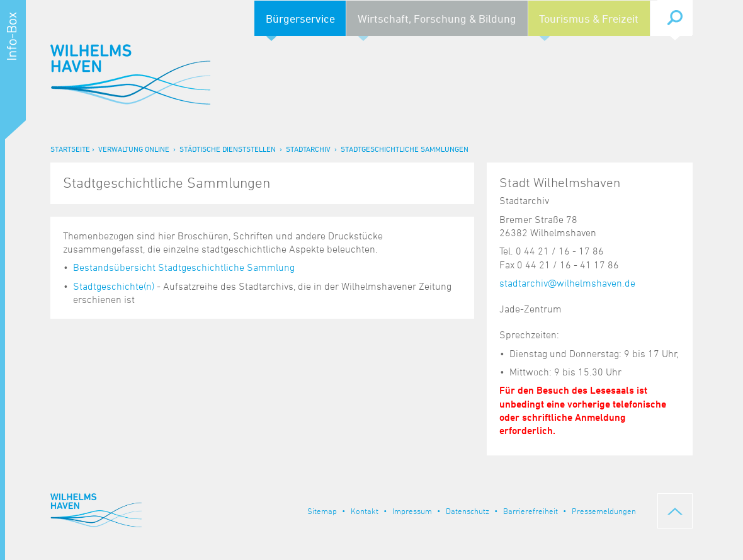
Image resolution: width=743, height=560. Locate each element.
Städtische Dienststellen (228, 149)
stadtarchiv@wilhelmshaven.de (567, 283)
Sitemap (322, 511)
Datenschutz (468, 511)
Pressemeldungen (604, 511)
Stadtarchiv (308, 149)
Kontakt (365, 511)
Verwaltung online (134, 149)
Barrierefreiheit (530, 511)
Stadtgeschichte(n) (114, 286)
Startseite (70, 149)
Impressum (412, 511)
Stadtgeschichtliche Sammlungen (405, 149)
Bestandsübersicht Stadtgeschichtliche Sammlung (184, 267)
